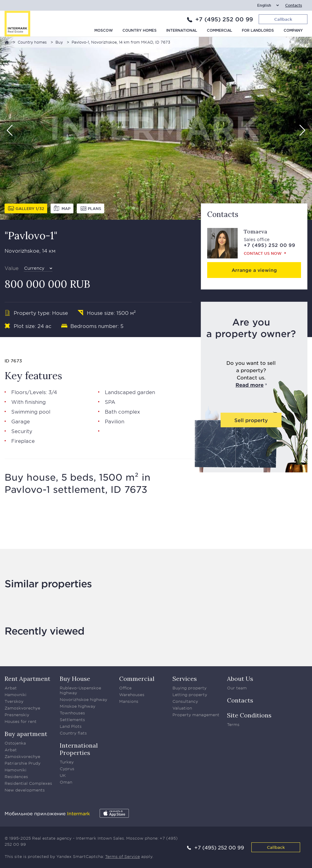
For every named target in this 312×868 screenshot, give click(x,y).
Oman (66, 782)
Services (185, 679)
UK (63, 775)
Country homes (140, 31)
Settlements (72, 720)
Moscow (104, 31)
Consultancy (185, 701)
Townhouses (72, 713)
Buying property (190, 688)
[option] (156, 128)
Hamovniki (16, 695)
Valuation (182, 708)
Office (125, 688)
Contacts (294, 5)
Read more (250, 385)
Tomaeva (255, 231)
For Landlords (258, 31)
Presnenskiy (17, 715)
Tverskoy (14, 701)
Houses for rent (21, 721)
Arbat (11, 688)
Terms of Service (122, 856)
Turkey (67, 762)
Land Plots (71, 726)
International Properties (79, 749)
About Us (240, 679)
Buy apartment (26, 734)
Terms (233, 724)
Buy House (75, 679)
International (182, 31)
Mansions (129, 701)
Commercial (220, 31)
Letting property (190, 695)
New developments (25, 790)
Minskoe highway (78, 706)
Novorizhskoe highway (83, 699)
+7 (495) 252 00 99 (224, 19)
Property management (196, 715)
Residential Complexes (28, 783)
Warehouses (132, 695)
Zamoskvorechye (22, 708)
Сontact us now (263, 253)
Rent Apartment (27, 679)
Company (293, 31)
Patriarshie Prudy (23, 763)
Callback (276, 847)
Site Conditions (249, 715)
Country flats (73, 733)
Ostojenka (15, 743)
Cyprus (67, 769)
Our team (237, 688)
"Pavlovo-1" (31, 235)
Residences (16, 777)
